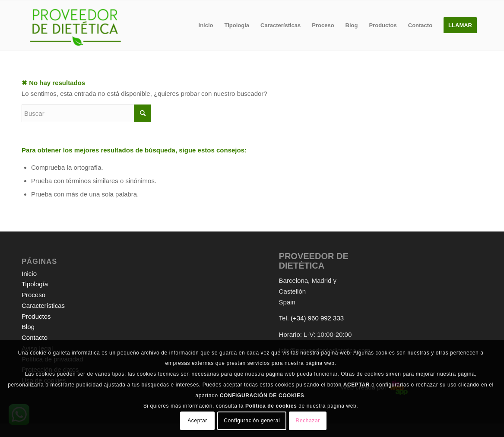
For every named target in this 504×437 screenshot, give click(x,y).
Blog (28, 327)
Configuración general (252, 421)
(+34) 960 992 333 (317, 318)
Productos (36, 316)
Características (43, 306)
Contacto (35, 337)
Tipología (35, 284)
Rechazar (308, 421)
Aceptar (197, 421)
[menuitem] (206, 25)
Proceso (33, 295)
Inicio (29, 274)
